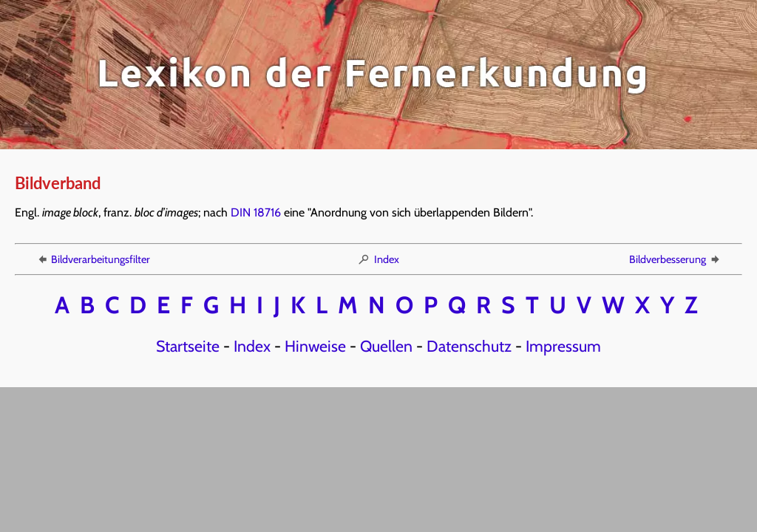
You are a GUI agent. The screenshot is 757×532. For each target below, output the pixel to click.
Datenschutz (469, 346)
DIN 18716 (256, 212)
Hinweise (315, 346)
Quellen (386, 346)
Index (378, 259)
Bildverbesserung (675, 259)
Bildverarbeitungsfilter (93, 259)
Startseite (188, 346)
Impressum (563, 346)
